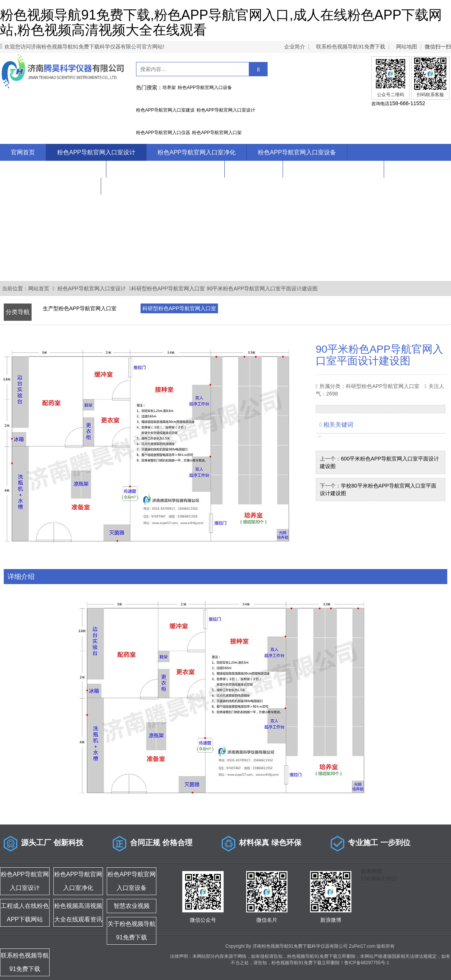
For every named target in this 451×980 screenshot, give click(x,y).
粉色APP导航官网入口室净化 (197, 152)
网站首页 (39, 288)
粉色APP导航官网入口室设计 (96, 152)
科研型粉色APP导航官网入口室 (168, 288)
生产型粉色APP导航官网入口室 (80, 308)
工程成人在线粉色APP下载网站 (53, 169)
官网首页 (23, 152)
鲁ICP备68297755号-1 (367, 963)
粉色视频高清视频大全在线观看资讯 (165, 169)
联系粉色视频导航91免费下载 (351, 47)
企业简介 (295, 47)
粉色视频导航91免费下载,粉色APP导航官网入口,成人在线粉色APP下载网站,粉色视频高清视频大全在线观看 (221, 22)
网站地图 (407, 47)
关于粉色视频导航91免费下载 (333, 169)
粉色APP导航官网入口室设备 (297, 152)
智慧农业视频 (254, 169)
